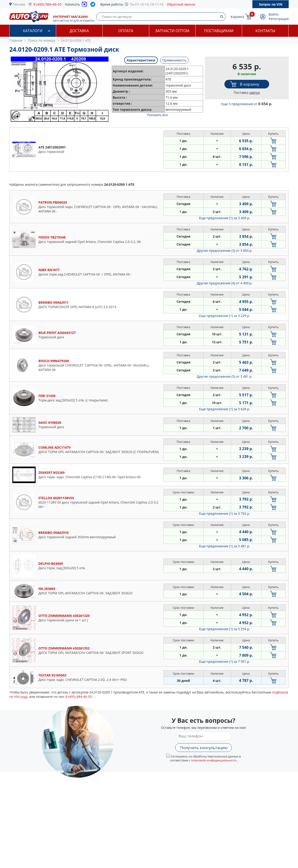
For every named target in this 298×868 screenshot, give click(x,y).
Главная (16, 40)
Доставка (79, 31)
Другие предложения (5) (225, 376)
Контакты (265, 31)
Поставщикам (219, 31)
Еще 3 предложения (247, 104)
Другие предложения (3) (225, 251)
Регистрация (279, 19)
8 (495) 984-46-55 (48, 4)
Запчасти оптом (172, 31)
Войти (274, 14)
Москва (19, 4)
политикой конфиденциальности (214, 760)
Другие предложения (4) (225, 283)
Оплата (126, 31)
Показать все (157, 115)
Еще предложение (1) (224, 218)
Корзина (237, 17)
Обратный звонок (181, 4)
